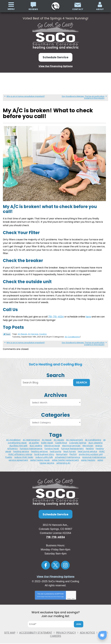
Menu (11, 9)
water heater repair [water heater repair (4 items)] (40, 458)
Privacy (69, 596)
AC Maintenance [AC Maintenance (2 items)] (31, 438)
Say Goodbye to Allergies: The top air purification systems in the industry (83, 97)
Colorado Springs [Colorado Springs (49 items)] (78, 441)
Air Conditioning (72, 335)
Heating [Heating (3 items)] (90, 446)
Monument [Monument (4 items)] (62, 452)
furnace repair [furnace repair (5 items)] (52, 446)
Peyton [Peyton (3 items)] (73, 452)
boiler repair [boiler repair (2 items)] (47, 441)
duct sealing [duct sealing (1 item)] (36, 443)
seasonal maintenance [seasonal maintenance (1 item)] (94, 455)
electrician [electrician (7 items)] (88, 443)
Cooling (43, 332)
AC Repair (22, 332)
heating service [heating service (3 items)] (21, 449)
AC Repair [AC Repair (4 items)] (47, 438)
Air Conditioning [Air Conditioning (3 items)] (93, 438)
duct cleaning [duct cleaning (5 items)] (95, 441)
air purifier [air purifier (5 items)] (34, 441)
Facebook (46, 563)
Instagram (65, 563)
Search (82, 380)
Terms (73, 596)
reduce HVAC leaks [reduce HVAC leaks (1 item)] (24, 455)
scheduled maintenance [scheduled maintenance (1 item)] (68, 455)
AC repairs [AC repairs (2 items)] (59, 438)
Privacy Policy (48, 594)
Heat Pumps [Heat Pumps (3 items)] (70, 449)
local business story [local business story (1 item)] (44, 452)
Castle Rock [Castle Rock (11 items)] (61, 441)
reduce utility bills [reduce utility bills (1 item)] (44, 455)
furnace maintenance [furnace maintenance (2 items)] (31, 446)
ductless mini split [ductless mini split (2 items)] (18, 443)
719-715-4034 (55, 6)
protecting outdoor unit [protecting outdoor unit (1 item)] (91, 452)
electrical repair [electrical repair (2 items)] (52, 443)
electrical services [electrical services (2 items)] (71, 443)
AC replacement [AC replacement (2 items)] (75, 438)
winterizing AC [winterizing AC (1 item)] (63, 461)
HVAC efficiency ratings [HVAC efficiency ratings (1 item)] (20, 452)
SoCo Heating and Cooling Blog (55, 362)
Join (79, 622)
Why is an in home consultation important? (26, 96)
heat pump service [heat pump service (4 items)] (88, 449)
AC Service (33, 332)
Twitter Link (7, 332)
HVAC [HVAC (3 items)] (102, 449)
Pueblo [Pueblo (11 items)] (9, 455)
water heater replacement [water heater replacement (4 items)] (65, 458)
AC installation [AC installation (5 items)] (13, 438)
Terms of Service (57, 594)
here (88, 315)
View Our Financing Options (56, 66)
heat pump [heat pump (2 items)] (56, 449)
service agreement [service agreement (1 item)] (18, 458)
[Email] (52, 622)
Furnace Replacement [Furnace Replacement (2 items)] (72, 446)
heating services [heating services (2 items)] (39, 449)
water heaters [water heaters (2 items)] (88, 458)
